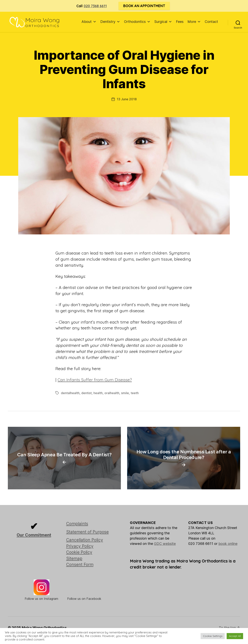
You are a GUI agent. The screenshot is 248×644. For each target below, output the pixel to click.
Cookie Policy (79, 552)
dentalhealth (70, 393)
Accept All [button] (235, 636)
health (98, 393)
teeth (135, 393)
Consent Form (80, 565)
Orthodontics (137, 22)
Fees (180, 22)
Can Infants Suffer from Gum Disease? (95, 380)
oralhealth (112, 393)
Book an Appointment (144, 6)
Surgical (163, 22)
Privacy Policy (80, 546)
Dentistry (110, 22)
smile (125, 393)
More (194, 22)
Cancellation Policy (85, 540)
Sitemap (74, 558)
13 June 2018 (127, 99)
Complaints (77, 524)
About (89, 22)
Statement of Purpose (87, 532)
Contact (211, 22)
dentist (86, 393)
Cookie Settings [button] (213, 636)
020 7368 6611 (95, 6)
